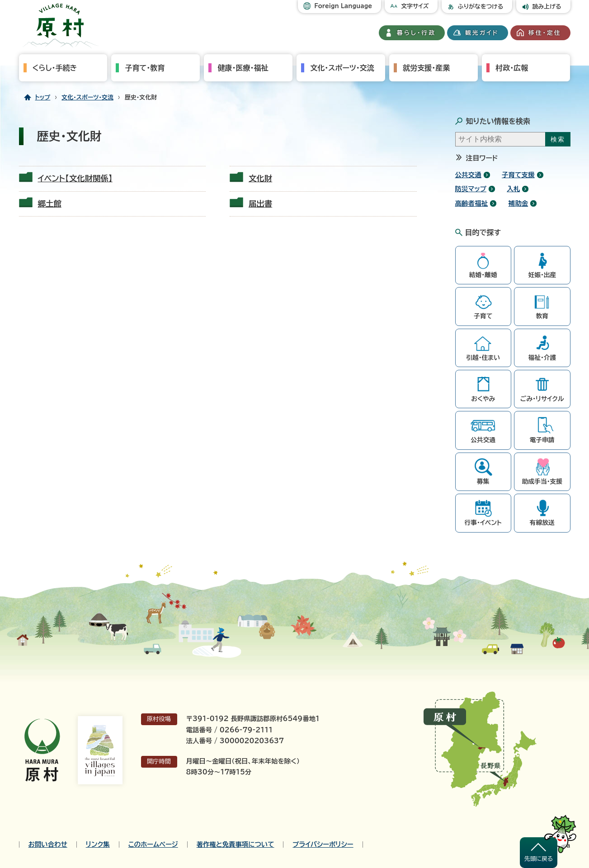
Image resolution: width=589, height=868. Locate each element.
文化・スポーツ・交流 (342, 68)
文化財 (260, 178)
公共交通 (468, 175)
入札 (513, 189)
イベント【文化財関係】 (75, 178)
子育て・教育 (145, 68)
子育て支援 (518, 175)
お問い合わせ (48, 844)
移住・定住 (545, 33)
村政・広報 (512, 68)
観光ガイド (482, 33)
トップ (43, 97)
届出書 (260, 204)
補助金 (518, 203)
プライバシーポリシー (323, 844)
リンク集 (98, 844)
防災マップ (471, 189)
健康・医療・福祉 (243, 68)
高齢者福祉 (472, 203)
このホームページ (153, 844)
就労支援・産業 (426, 68)
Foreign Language (343, 6)
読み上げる (547, 7)
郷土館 (50, 204)
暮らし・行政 (416, 33)
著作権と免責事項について (236, 844)
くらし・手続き (55, 68)
